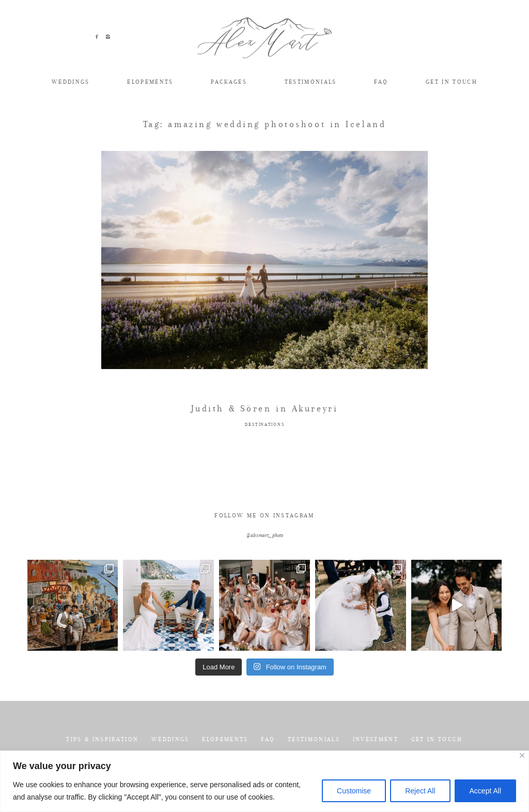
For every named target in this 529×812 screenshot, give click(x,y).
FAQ (381, 82)
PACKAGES (229, 82)
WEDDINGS (71, 82)
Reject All (420, 791)
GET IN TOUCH (452, 82)
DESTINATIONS (264, 425)
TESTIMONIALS (311, 82)
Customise (354, 791)
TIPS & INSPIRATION (102, 739)
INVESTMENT (376, 739)
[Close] (522, 755)
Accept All (485, 791)
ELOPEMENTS (150, 82)
